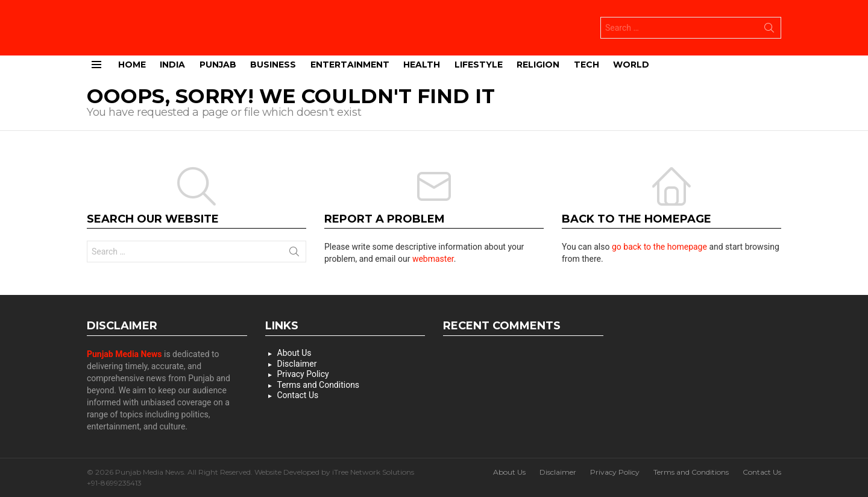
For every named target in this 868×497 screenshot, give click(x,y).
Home (132, 63)
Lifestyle (479, 63)
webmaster (433, 258)
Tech (587, 63)
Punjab (218, 63)
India (172, 63)
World (631, 63)
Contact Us (298, 394)
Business (273, 63)
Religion (538, 63)
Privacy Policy (303, 373)
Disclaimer (297, 363)
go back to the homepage (659, 246)
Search (769, 30)
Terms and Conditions (319, 384)
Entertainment (350, 63)
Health (422, 63)
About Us (294, 352)
